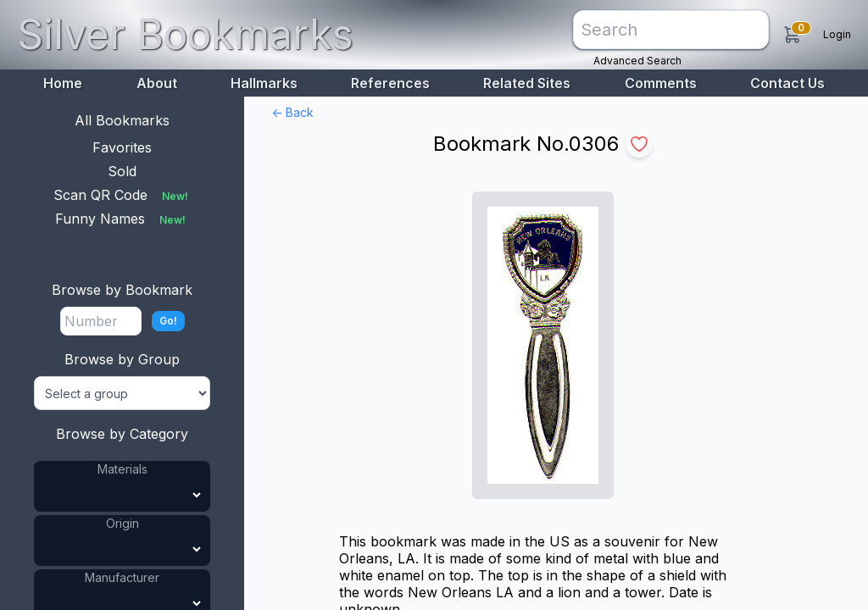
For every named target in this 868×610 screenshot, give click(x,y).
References (390, 83)
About (157, 83)
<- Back (292, 112)
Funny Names (122, 219)
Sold (122, 171)
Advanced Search (637, 61)
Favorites (122, 147)
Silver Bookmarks (185, 34)
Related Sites (527, 83)
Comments (661, 83)
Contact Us (787, 83)
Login (837, 34)
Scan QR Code (122, 195)
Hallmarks (264, 83)
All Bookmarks (122, 120)
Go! (168, 321)
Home (63, 83)
